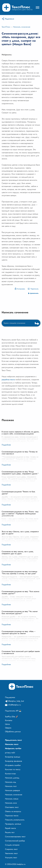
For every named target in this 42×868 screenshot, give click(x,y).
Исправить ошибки (13, 765)
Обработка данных (13, 731)
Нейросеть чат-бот (13, 748)
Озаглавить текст (12, 807)
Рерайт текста (10, 828)
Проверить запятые (13, 824)
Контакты (9, 720)
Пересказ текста (12, 816)
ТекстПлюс (6, 27)
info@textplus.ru (14, 705)
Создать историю (12, 845)
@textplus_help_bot (16, 701)
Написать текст (12, 744)
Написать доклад (12, 778)
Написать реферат (12, 790)
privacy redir (10, 753)
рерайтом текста (8, 380)
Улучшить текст (11, 858)
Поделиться (9, 19)
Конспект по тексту (13, 769)
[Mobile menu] (38, 8)
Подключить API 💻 (13, 711)
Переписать (34, 289)
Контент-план (10, 774)
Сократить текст (11, 849)
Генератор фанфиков (13, 761)
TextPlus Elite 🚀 (12, 717)
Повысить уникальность (15, 820)
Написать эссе (11, 803)
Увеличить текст (11, 853)
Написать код (11, 782)
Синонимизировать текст (15, 837)
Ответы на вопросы (13, 811)
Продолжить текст (13, 740)
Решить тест (10, 832)
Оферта (8, 728)
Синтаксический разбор (15, 841)
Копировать (21, 289)
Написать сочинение (22, 27)
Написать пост (11, 786)
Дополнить (34, 293)
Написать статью (12, 799)
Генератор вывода (13, 757)
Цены (7, 724)
